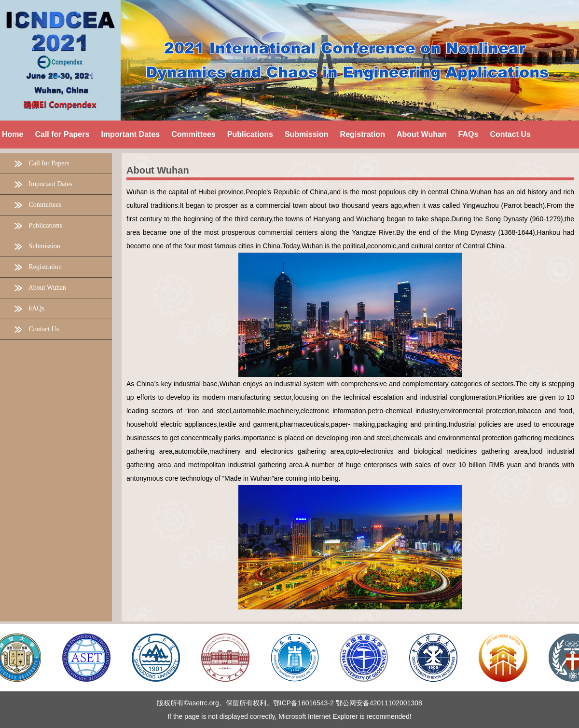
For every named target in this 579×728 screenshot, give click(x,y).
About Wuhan (158, 170)
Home (13, 134)
